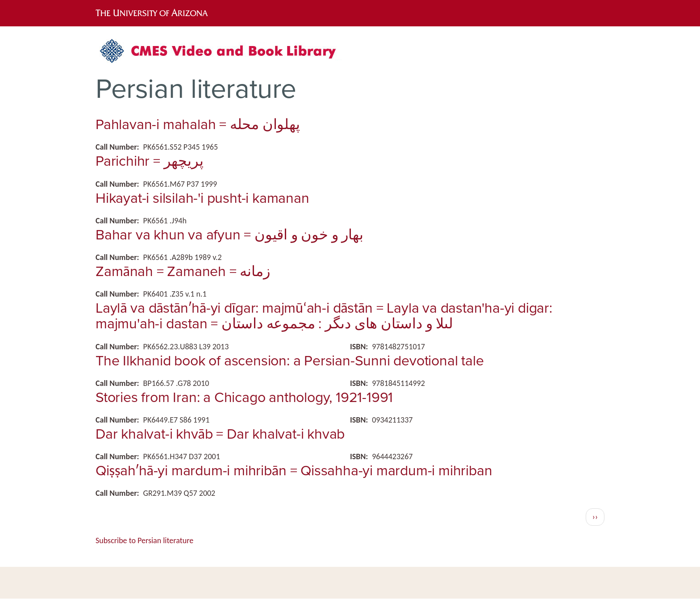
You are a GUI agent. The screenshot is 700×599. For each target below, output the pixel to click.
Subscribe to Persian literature (144, 540)
